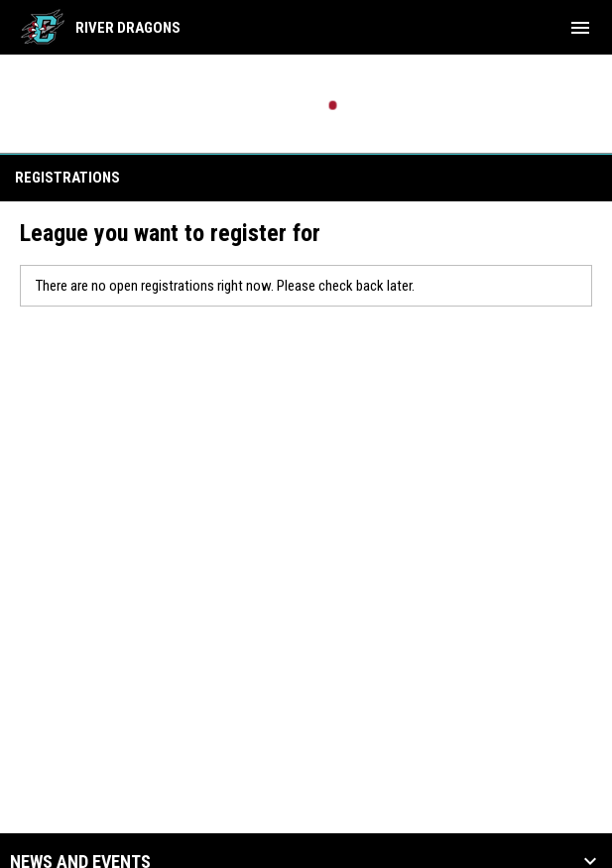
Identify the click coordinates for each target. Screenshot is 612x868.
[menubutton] (580, 28)
